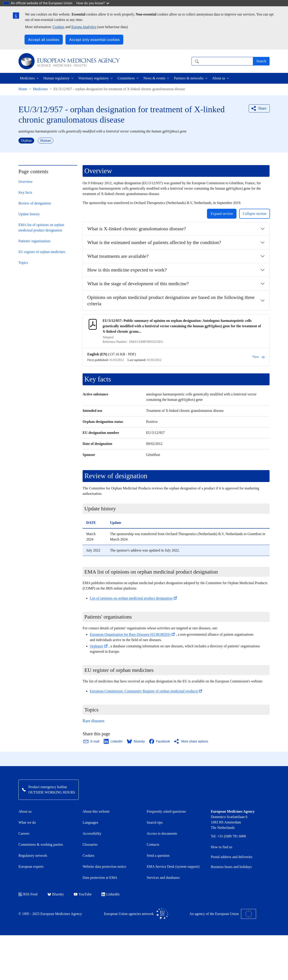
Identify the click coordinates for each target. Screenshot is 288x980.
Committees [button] (126, 78)
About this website (96, 811)
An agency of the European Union (223, 914)
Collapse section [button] (255, 214)
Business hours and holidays (231, 867)
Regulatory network (33, 856)
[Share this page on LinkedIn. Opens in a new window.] (113, 741)
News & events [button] (154, 78)
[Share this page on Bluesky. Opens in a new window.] (136, 741)
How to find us (222, 847)
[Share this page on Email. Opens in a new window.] (92, 741)
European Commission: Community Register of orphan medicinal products (146, 691)
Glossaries (90, 844)
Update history (29, 214)
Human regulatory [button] (57, 78)
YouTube (83, 894)
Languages (90, 822)
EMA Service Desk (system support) (173, 867)
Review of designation (35, 203)
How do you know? (93, 3)
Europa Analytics (84, 27)
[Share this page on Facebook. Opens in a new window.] (160, 741)
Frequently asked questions (166, 811)
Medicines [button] (27, 78)
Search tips (155, 822)
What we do (27, 822)
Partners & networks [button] (189, 78)
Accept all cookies (44, 40)
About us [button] (219, 78)
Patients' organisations (35, 241)
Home (23, 89)
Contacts (153, 844)
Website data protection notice (104, 867)
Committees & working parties (41, 844)
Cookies (58, 27)
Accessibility (92, 833)
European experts (31, 867)
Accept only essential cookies (94, 40)
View (259, 357)
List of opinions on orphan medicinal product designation (134, 598)
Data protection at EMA (100, 878)
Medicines (40, 89)
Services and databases (163, 878)
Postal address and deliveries (232, 857)
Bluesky (56, 894)
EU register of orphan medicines (42, 252)
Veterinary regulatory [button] (94, 78)
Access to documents (162, 833)
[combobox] (222, 61)
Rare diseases (93, 721)
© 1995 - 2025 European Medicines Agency (50, 914)
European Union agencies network (136, 914)
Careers (24, 833)
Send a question (158, 856)
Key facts (25, 192)
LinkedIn (110, 894)
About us (25, 811)
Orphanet (99, 646)
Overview (26, 182)
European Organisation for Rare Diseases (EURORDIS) (133, 634)
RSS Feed (28, 894)
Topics (23, 263)
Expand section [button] (222, 214)
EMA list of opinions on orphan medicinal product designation (41, 228)
